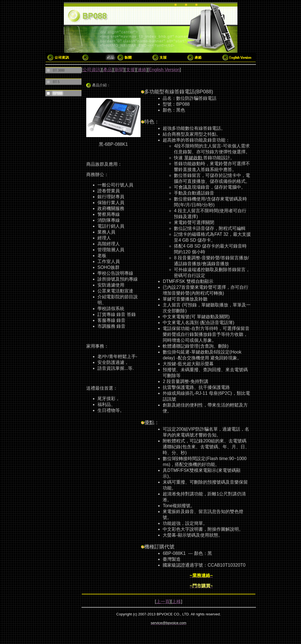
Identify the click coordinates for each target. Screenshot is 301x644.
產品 (108, 70)
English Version (164, 70)
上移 (176, 602)
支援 (130, 70)
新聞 (119, 70)
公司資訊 (92, 70)
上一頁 (163, 602)
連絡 (142, 70)
